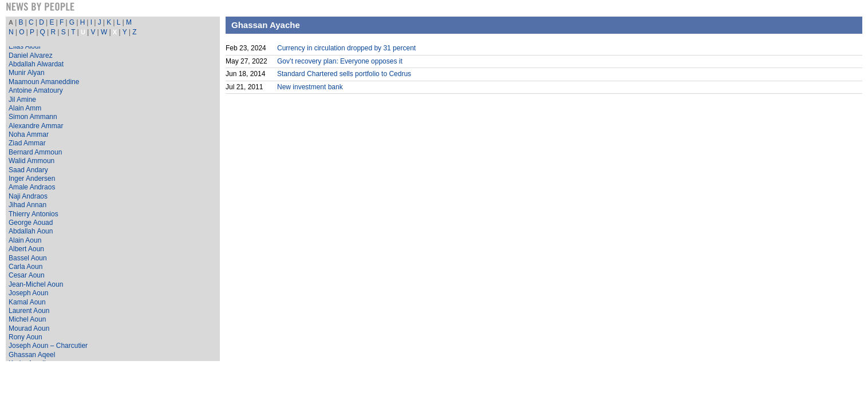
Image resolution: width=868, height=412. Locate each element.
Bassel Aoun (28, 258)
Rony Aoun (25, 337)
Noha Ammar (29, 134)
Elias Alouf (25, 46)
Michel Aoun (27, 319)
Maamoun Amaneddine (44, 82)
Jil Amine (22, 100)
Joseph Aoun (28, 293)
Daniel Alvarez (31, 56)
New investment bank (310, 87)
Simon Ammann (33, 117)
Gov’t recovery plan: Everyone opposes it (340, 61)
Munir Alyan (27, 73)
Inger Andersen (32, 179)
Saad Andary (28, 170)
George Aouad (31, 223)
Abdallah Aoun (31, 231)
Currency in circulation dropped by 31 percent (346, 48)
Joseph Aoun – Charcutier (48, 346)
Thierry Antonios (33, 214)
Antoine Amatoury (36, 90)
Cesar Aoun (27, 275)
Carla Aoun (25, 267)
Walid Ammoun (31, 161)
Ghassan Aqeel (32, 355)
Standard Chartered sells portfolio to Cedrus (344, 74)
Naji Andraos (28, 196)
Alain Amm (25, 108)
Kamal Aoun (27, 302)
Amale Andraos (32, 187)
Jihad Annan (27, 205)
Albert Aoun (26, 249)
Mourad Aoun (29, 328)
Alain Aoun (25, 240)
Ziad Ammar (27, 143)
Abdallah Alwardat (36, 64)
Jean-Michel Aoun (36, 284)
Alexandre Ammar (36, 126)
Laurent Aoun (29, 311)
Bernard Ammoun (35, 152)
